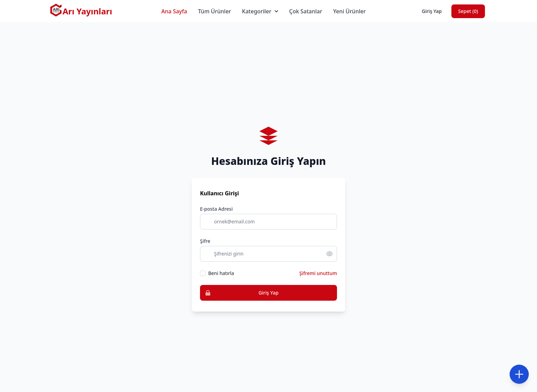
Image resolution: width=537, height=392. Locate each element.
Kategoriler (260, 11)
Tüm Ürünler (214, 11)
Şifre (205, 241)
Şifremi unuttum (318, 273)
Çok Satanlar (306, 11)
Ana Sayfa (174, 11)
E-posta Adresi (216, 209)
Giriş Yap (432, 11)
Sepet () (468, 11)
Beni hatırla (221, 273)
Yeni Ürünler (349, 11)
